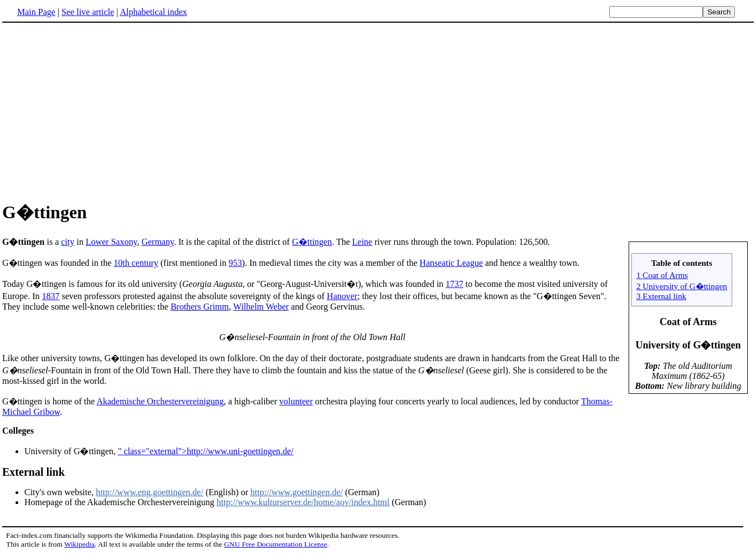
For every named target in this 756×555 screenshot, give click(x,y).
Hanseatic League (451, 263)
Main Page (36, 12)
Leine (362, 242)
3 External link (661, 296)
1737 (455, 284)
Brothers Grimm (200, 307)
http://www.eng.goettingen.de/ (150, 492)
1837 (51, 296)
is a (32, 242)
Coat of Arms (688, 322)
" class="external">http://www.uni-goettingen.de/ (206, 451)
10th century (136, 263)
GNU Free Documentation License (275, 544)
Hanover (342, 296)
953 (235, 263)
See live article (88, 12)
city (68, 242)
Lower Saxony (112, 242)
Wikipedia (79, 544)
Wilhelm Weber (261, 307)
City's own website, (60, 492)
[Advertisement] (378, 110)
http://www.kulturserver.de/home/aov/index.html (303, 502)
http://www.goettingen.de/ (297, 492)
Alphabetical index (153, 12)
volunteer (296, 401)
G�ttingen (312, 242)
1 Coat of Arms (662, 275)
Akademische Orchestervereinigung (160, 401)
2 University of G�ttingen (682, 286)
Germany (158, 242)
